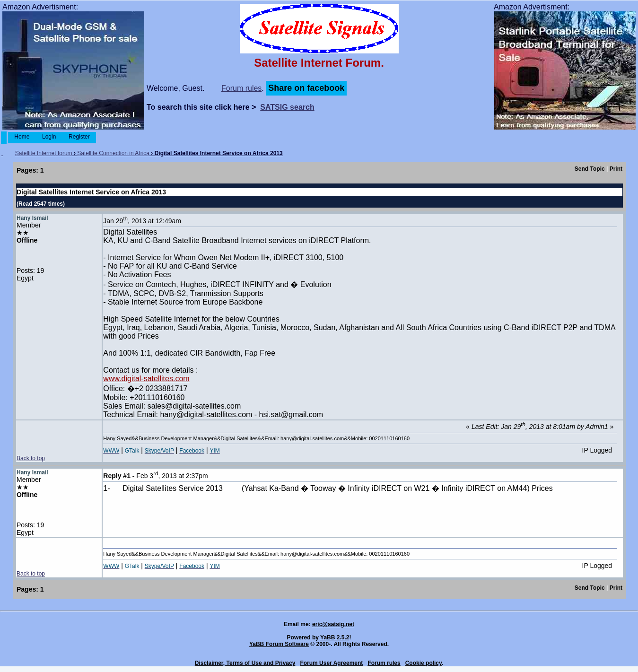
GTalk (132, 451)
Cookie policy (424, 663)
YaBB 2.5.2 (335, 637)
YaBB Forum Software (279, 644)
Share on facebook (306, 88)
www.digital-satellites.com (146, 379)
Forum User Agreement (331, 663)
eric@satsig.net (333, 624)
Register (79, 137)
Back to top (31, 458)
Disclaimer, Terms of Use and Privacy (245, 663)
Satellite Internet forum (44, 153)
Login (49, 137)
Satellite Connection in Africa (113, 153)
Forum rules (241, 88)
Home (22, 137)
